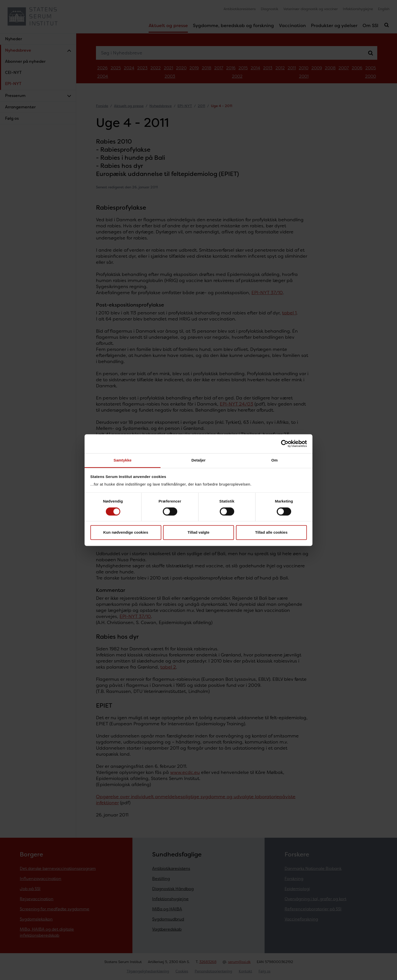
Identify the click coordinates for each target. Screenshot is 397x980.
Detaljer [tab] (198, 460)
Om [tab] (274, 460)
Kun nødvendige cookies (126, 533)
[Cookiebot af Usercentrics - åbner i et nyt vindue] (285, 444)
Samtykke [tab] (123, 460)
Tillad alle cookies (271, 533)
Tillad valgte (198, 533)
